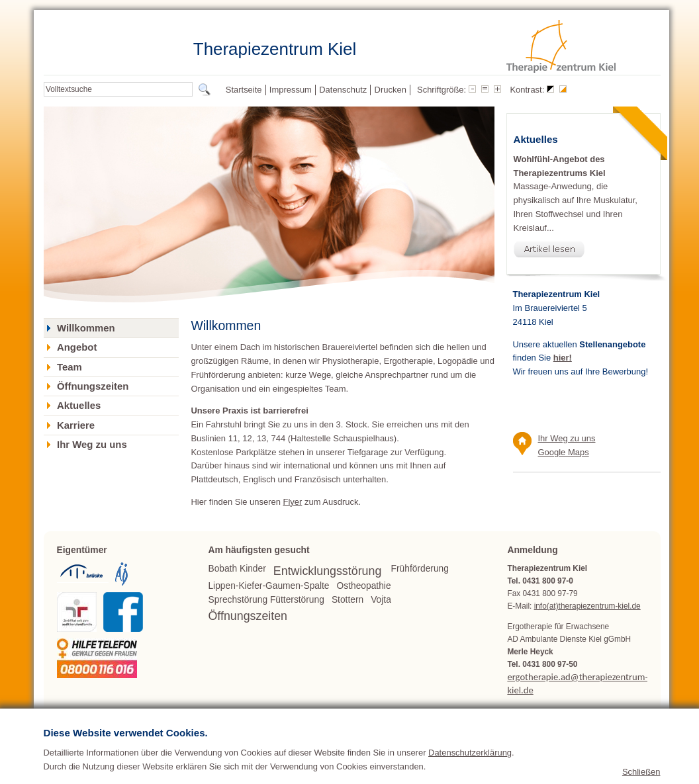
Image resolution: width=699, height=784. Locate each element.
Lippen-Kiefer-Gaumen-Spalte (268, 586)
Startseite (244, 90)
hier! (563, 358)
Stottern (348, 600)
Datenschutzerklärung (470, 774)
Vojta (381, 600)
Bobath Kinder (237, 569)
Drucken (391, 90)
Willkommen (86, 328)
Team (70, 367)
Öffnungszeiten (93, 386)
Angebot (77, 347)
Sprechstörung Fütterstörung (266, 600)
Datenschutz (343, 90)
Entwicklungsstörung (328, 571)
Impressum (291, 90)
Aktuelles (79, 406)
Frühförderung (420, 569)
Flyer (293, 502)
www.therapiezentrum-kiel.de (557, 724)
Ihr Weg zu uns (92, 445)
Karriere (76, 425)
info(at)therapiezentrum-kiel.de (587, 606)
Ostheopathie (364, 586)
